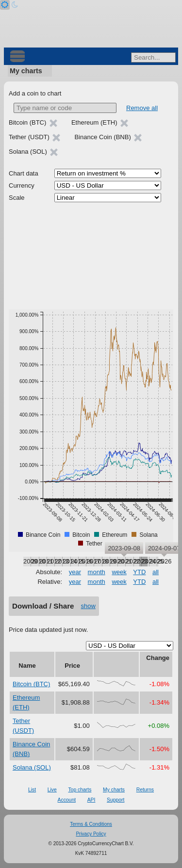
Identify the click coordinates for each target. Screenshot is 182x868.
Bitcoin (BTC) (31, 684)
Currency (22, 185)
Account (67, 800)
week (119, 572)
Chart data (24, 173)
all (156, 572)
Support (116, 800)
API (91, 800)
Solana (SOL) (32, 767)
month (97, 572)
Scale (17, 198)
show (88, 606)
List (32, 790)
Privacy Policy (91, 834)
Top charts (80, 790)
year (75, 572)
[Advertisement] (91, 256)
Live (52, 790)
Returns (145, 790)
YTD (139, 572)
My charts (26, 71)
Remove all (142, 108)
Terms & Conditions (91, 824)
